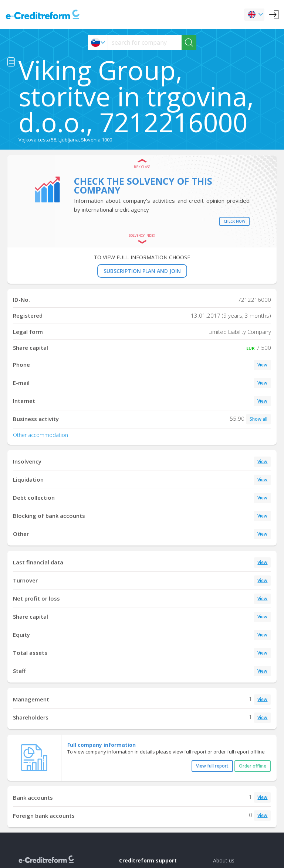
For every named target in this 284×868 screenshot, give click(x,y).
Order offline (253, 766)
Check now (234, 221)
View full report (212, 766)
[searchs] (145, 42)
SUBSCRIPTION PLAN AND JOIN (142, 271)
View (262, 365)
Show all (258, 419)
